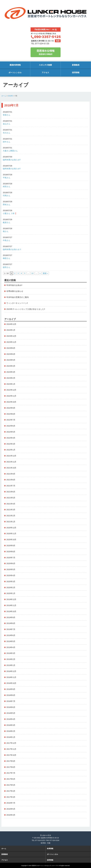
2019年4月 (11, 647)
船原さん (7, 222)
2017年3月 (11, 797)
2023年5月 (11, 360)
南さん (6, 231)
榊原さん (7, 258)
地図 (58, 41)
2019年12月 (11, 599)
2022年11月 (11, 396)
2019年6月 (11, 635)
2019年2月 (11, 659)
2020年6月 (11, 563)
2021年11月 (11, 462)
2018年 (10, 96)
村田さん (7, 187)
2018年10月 (11, 683)
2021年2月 (11, 516)
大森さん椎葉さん (10, 151)
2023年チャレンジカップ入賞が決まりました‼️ (26, 309)
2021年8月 (11, 480)
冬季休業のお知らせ (15, 291)
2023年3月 (11, 372)
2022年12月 (11, 390)
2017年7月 (11, 773)
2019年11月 (11, 605)
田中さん (7, 142)
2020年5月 (11, 569)
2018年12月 (11, 671)
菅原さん (7, 115)
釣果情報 (50, 848)
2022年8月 (11, 414)
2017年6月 (11, 779)
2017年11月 (11, 749)
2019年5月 (11, 641)
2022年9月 (11, 408)
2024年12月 (11, 324)
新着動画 (76, 65)
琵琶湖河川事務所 (46, 52)
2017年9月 (11, 761)
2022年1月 (11, 450)
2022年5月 (11, 432)
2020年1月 (11, 593)
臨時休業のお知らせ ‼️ (12, 249)
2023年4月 (11, 366)
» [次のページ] (40, 273)
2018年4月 (11, 719)
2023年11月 (11, 342)
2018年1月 (11, 737)
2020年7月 (11, 558)
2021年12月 (11, 456)
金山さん (7, 124)
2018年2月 (11, 731)
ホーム (4, 96)
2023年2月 (11, 378)
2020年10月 (11, 540)
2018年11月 (11, 677)
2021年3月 (11, 510)
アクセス (45, 73)
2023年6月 (11, 354)
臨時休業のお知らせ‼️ (12, 160)
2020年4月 (11, 575)
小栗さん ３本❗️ (10, 213)
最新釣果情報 (15, 65)
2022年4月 (11, 438)
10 (32, 273)
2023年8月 (11, 348)
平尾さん (7, 178)
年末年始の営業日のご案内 (18, 297)
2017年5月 (11, 785)
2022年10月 (11, 402)
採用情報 (76, 73)
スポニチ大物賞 (45, 65)
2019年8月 (11, 623)
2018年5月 (11, 713)
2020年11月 (11, 534)
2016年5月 (11, 809)
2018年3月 (11, 725)
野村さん (7, 205)
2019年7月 (11, 629)
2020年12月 (11, 528)
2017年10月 (11, 755)
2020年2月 (11, 588)
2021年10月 (11, 468)
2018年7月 (11, 701)
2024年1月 (11, 330)
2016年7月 (11, 803)
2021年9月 (11, 474)
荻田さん (7, 267)
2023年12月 (11, 336)
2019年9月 (11, 617)
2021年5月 (11, 498)
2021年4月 (11, 504)
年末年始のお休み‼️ (14, 285)
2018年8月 (11, 695)
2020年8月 (11, 552)
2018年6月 (11, 707)
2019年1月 (11, 665)
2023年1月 (11, 384)
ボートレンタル (15, 73)
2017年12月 (11, 743)
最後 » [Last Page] (45, 273)
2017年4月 (11, 791)
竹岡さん (7, 196)
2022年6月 (11, 426)
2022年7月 (11, 420)
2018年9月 (11, 689)
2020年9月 (11, 546)
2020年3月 (11, 582)
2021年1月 (11, 522)
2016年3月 (11, 815)
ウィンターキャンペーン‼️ (17, 303)
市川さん (7, 133)
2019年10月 (11, 611)
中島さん (7, 240)
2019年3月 (11, 653)
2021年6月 (11, 492)
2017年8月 (11, 767)
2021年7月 (11, 486)
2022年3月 (11, 444)
